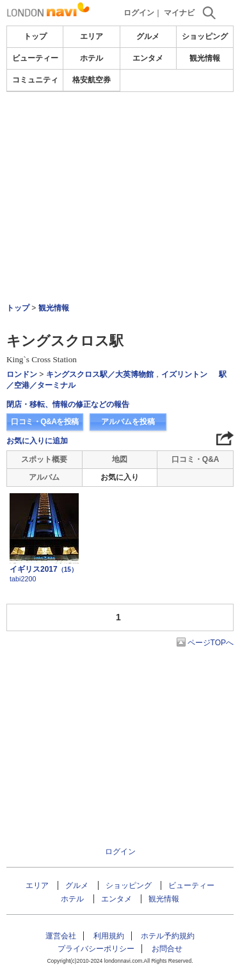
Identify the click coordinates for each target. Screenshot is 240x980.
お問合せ (167, 949)
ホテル (92, 58)
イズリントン (184, 374)
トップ (35, 36)
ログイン (139, 13)
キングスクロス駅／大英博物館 (100, 374)
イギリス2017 (44, 569)
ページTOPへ (211, 643)
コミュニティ (35, 80)
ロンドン (22, 374)
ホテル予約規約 (168, 936)
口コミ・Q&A (196, 459)
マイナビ (179, 13)
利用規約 (109, 936)
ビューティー (35, 58)
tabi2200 (23, 579)
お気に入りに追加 (37, 441)
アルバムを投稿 (128, 422)
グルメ (148, 36)
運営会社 (61, 936)
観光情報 (205, 58)
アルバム (44, 477)
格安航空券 (92, 80)
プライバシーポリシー (96, 949)
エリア (92, 36)
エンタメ (148, 58)
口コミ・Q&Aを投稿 (45, 422)
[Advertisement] (120, 130)
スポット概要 (44, 459)
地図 (120, 459)
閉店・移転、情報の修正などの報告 (68, 404)
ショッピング (205, 36)
